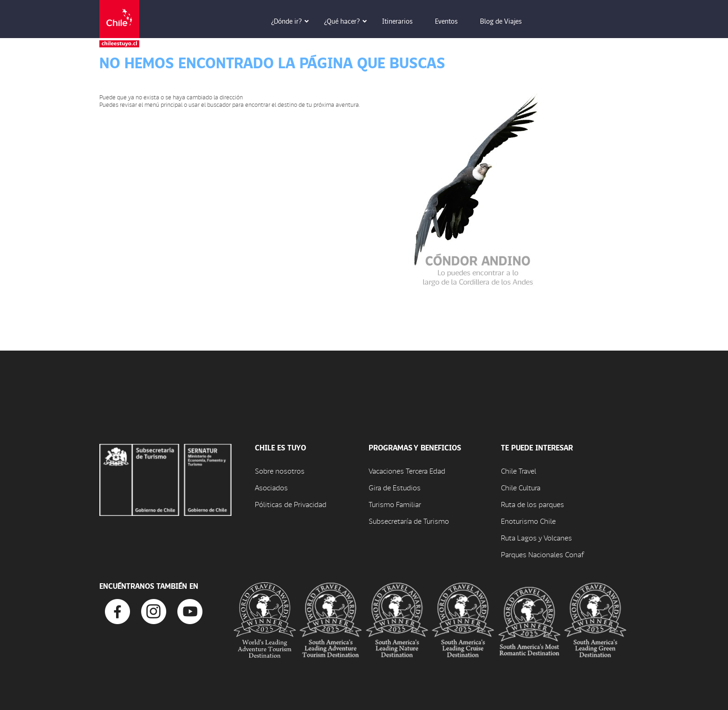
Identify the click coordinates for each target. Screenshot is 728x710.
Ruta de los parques (533, 504)
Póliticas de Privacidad (291, 504)
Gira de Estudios (395, 487)
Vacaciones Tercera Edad (407, 471)
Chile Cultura (521, 487)
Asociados (271, 487)
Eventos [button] (453, 21)
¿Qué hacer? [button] (348, 21)
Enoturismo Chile (528, 521)
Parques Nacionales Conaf (542, 554)
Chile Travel (519, 471)
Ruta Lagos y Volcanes (536, 537)
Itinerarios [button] (404, 21)
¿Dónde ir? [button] (293, 21)
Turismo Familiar (395, 504)
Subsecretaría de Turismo (409, 521)
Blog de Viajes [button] (507, 21)
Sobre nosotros (280, 471)
